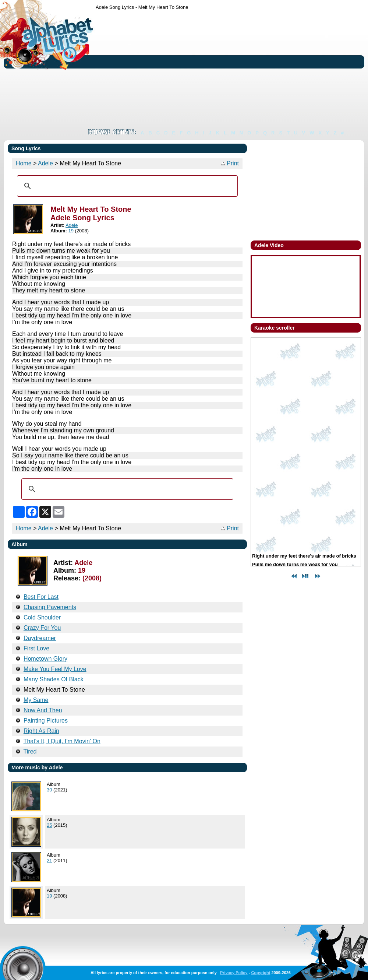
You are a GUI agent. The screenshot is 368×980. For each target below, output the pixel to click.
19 (71, 231)
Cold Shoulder (42, 617)
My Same (36, 700)
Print (233, 163)
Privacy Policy (234, 973)
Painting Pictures (46, 721)
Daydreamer (40, 638)
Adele (45, 163)
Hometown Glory (45, 659)
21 (49, 860)
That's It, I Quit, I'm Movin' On (62, 741)
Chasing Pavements (50, 607)
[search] (126, 186)
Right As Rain (41, 731)
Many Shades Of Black (54, 679)
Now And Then (43, 710)
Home (24, 163)
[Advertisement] (221, 69)
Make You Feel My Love (55, 669)
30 (49, 790)
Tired (30, 751)
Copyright (261, 973)
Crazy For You (42, 628)
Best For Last (41, 597)
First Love (36, 648)
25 (49, 825)
